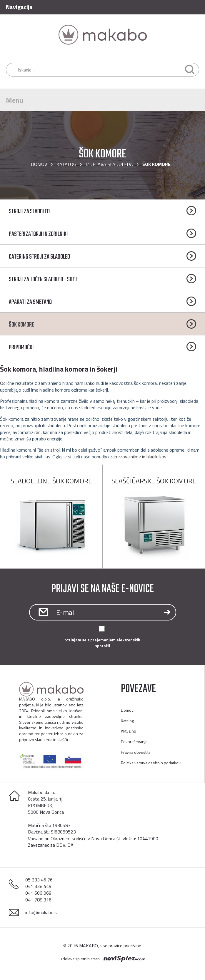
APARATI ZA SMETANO (30, 302)
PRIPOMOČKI (21, 347)
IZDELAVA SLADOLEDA (109, 164)
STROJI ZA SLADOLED (29, 212)
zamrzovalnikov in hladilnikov (138, 457)
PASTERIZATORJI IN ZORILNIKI (38, 234)
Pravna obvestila (136, 752)
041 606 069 (38, 893)
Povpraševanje (134, 742)
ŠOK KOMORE (21, 325)
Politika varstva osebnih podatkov (151, 763)
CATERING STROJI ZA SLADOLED (39, 257)
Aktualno (129, 731)
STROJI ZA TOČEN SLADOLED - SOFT (43, 279)
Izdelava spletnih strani (80, 959)
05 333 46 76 (39, 880)
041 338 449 (38, 886)
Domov (39, 164)
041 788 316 (38, 900)
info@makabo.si (41, 912)
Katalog (66, 164)
